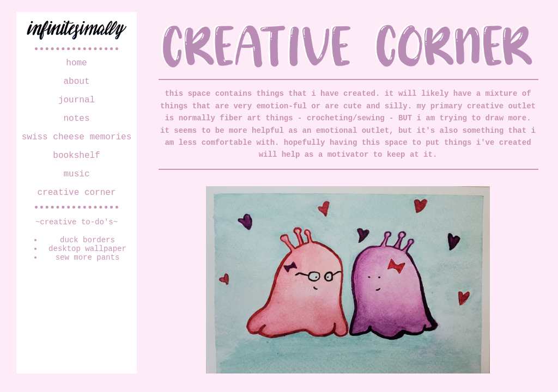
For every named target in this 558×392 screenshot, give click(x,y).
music (76, 188)
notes (76, 126)
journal (77, 106)
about (76, 85)
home (76, 64)
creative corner (76, 209)
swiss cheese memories (77, 147)
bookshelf (76, 168)
